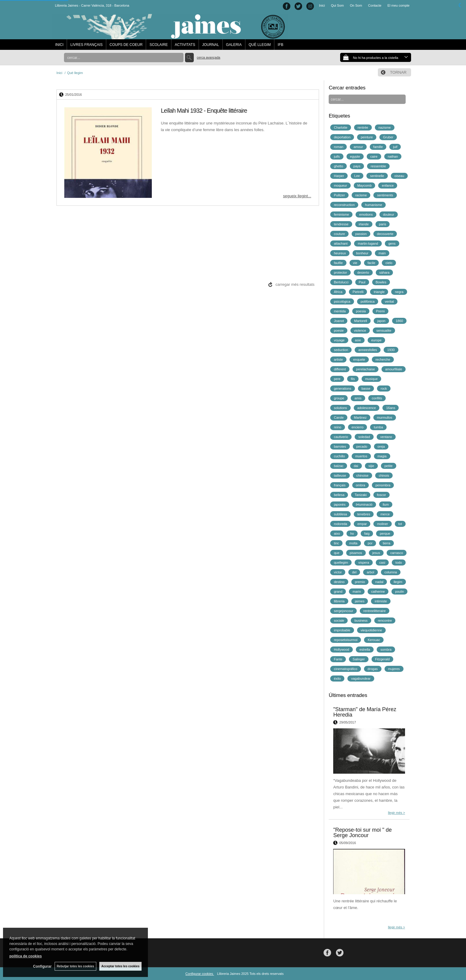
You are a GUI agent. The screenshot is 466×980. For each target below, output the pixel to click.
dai (356, 466)
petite (389, 466)
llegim (398, 582)
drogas (373, 669)
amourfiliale (394, 369)
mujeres (394, 669)
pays (357, 166)
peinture (367, 137)
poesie (339, 330)
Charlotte (341, 127)
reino (337, 427)
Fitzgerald (382, 659)
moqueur (340, 185)
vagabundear (361, 679)
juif (395, 147)
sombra (386, 650)
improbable (342, 630)
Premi (380, 311)
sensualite (384, 330)
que (337, 553)
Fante (338, 659)
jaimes (360, 601)
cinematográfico (346, 669)
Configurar (42, 966)
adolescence (367, 408)
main (382, 253)
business (361, 621)
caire (374, 156)
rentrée (363, 127)
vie (355, 263)
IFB (281, 45)
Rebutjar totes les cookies (75, 966)
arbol (370, 572)
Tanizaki (361, 495)
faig (367, 534)
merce (385, 514)
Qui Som (337, 5)
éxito (337, 679)
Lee (357, 176)
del (354, 572)
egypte (355, 156)
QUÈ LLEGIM (260, 45)
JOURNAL (211, 45)
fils (353, 379)
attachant (341, 243)
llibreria (339, 601)
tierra (386, 543)
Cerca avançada (209, 57)
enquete (359, 359)
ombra (361, 485)
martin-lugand (368, 243)
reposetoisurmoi (346, 640)
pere (337, 379)
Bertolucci (341, 282)
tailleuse (340, 475)
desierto (363, 272)
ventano (386, 437)
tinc (336, 543)
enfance (388, 185)
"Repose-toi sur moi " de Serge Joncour (362, 833)
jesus (376, 553)
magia (382, 456)
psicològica (342, 301)
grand (338, 592)
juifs (337, 156)
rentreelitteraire (375, 611)
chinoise (362, 475)
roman (338, 147)
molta (353, 543)
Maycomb (365, 185)
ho (352, 534)
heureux (340, 253)
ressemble (378, 166)
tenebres (364, 514)
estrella (365, 650)
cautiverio (341, 437)
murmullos (385, 417)
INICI (59, 45)
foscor (381, 495)
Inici (322, 5)
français (340, 485)
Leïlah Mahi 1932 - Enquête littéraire (204, 111)
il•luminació (364, 505)
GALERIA (234, 45)
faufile (338, 263)
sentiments (385, 195)
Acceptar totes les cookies (120, 966)
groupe (339, 398)
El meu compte (399, 5)
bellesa (339, 495)
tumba (378, 427)
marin (357, 592)
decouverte (385, 234)
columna (391, 572)
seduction (341, 350)
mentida (340, 311)
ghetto (338, 166)
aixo (337, 534)
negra (399, 292)
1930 (391, 350)
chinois (384, 475)
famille (378, 147)
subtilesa (340, 514)
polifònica (368, 301)
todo (399, 563)
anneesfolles (368, 350)
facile (372, 263)
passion (361, 234)
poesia (361, 311)
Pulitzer (339, 195)
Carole (339, 417)
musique (372, 379)
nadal (379, 582)
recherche (383, 359)
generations (343, 388)
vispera (364, 563)
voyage (339, 340)
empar (362, 524)
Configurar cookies (200, 974)
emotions (366, 214)
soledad (364, 437)
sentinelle (377, 176)
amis (358, 398)
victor (338, 572)
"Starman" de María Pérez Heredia (365, 712)
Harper (339, 176)
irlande (364, 224)
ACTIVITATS (185, 45)
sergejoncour (343, 611)
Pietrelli (358, 292)
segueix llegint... (297, 196)
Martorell (361, 321)
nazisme (385, 127)
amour (358, 147)
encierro (358, 427)
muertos (361, 456)
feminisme (341, 214)
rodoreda (340, 524)
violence (360, 330)
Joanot (339, 321)
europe (376, 340)
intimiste (381, 601)
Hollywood (342, 650)
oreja (381, 446)
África (338, 292)
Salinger (359, 659)
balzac (339, 466)
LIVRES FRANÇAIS (86, 45)
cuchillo (339, 456)
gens (392, 243)
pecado (362, 446)
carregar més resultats (295, 284)
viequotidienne (371, 630)
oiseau (399, 176)
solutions (340, 408)
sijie (371, 466)
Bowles (381, 282)
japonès (340, 505)
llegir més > (396, 813)
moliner (382, 524)
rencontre (385, 621)
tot (400, 524)
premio (360, 582)
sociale (339, 621)
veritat (389, 301)
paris (383, 224)
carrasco (397, 553)
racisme (361, 195)
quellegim (341, 563)
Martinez (360, 417)
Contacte (375, 5)
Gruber (388, 137)
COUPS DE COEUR (126, 45)
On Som (356, 5)
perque (385, 534)
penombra (383, 485)
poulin (399, 592)
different (340, 369)
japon (381, 321)
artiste (338, 359)
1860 (399, 321)
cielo (389, 263)
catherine (378, 592)
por (370, 543)
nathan (393, 156)
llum (386, 505)
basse (366, 388)
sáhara (385, 272)
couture (339, 234)
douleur (389, 214)
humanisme (373, 205)
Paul (362, 282)
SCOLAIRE (159, 45)
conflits (377, 398)
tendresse (341, 224)
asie (358, 340)
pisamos (356, 553)
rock (384, 388)
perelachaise (365, 369)
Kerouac (374, 640)
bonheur (362, 253)
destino (339, 582)
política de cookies (26, 956)
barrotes (340, 446)
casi (382, 563)
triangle (379, 292)
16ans (391, 408)
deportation (342, 137)
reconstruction (344, 205)
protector (340, 272)
